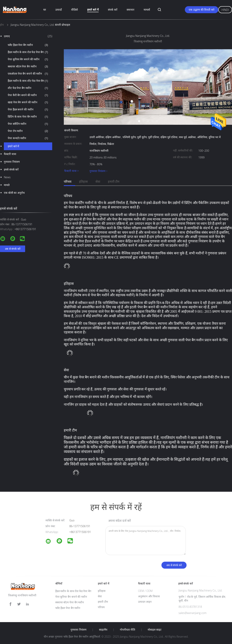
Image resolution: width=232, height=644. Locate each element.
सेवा (98, 182)
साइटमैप (103, 630)
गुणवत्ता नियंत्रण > (99, 171)
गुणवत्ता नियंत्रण (12, 162)
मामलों (147, 10)
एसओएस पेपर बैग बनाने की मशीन (28, 74)
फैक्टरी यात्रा (10, 154)
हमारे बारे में (93, 10)
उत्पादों (59, 10)
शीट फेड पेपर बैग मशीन (28, 88)
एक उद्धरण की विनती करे (202, 10)
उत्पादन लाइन (145, 602)
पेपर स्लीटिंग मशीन (28, 124)
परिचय (68, 182)
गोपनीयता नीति (128, 630)
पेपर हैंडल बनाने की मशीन (28, 109)
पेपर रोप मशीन (28, 131)
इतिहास (83, 182)
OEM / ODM (145, 591)
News (7, 177)
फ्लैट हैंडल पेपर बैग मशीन (28, 45)
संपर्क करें (113, 10)
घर (45, 10)
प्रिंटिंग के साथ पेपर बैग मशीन (28, 117)
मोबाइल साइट (155, 630)
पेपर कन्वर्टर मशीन (28, 138)
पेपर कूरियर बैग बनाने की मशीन (28, 59)
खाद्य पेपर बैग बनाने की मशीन (28, 102)
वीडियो (75, 10)
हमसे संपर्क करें (11, 169)
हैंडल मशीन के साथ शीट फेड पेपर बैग (28, 81)
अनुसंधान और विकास (149, 596)
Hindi (225, 10)
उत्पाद (28, 36)
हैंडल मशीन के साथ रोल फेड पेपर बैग (28, 52)
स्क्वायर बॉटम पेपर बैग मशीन (28, 66)
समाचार (130, 10)
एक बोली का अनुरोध (14, 193)
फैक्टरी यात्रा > (71, 171)
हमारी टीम (114, 182)
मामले (7, 185)
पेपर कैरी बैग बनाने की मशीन (28, 95)
